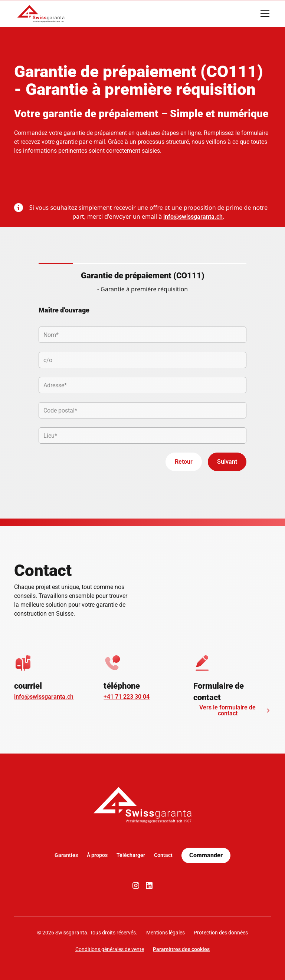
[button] (263, 14)
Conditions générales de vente (110, 949)
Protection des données (221, 933)
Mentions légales (166, 933)
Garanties (66, 855)
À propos (97, 855)
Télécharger (131, 855)
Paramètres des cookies (181, 949)
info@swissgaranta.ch (193, 217)
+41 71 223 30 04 (127, 697)
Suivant (227, 462)
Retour (184, 462)
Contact (163, 855)
